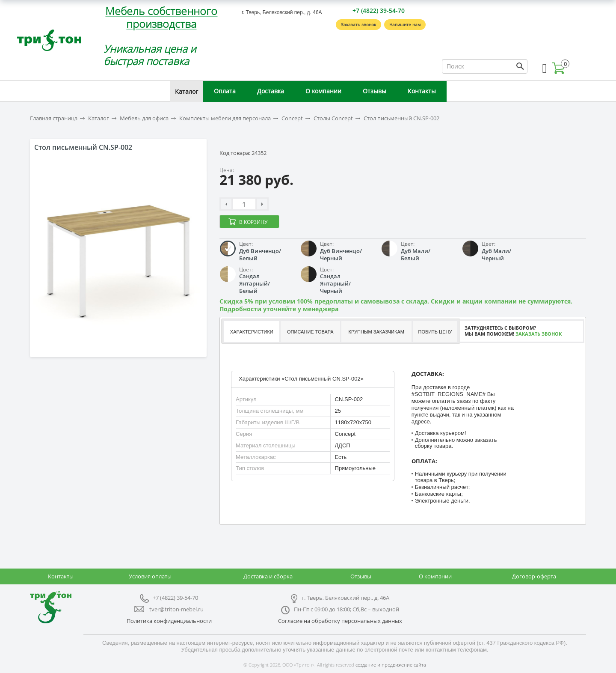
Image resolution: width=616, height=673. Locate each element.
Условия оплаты (150, 576)
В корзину (253, 222)
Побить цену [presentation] (435, 332)
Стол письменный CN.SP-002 (401, 118)
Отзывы (375, 91)
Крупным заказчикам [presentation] (376, 332)
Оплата (225, 91)
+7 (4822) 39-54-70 (379, 10)
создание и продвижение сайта (391, 665)
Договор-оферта (534, 576)
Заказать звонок (358, 24)
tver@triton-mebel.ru (176, 609)
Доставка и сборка (268, 576)
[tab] (251, 332)
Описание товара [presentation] (310, 332)
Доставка (271, 91)
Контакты (422, 91)
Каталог (187, 91)
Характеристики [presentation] (252, 332)
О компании (323, 91)
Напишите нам (405, 24)
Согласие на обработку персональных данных (340, 621)
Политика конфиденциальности (169, 621)
